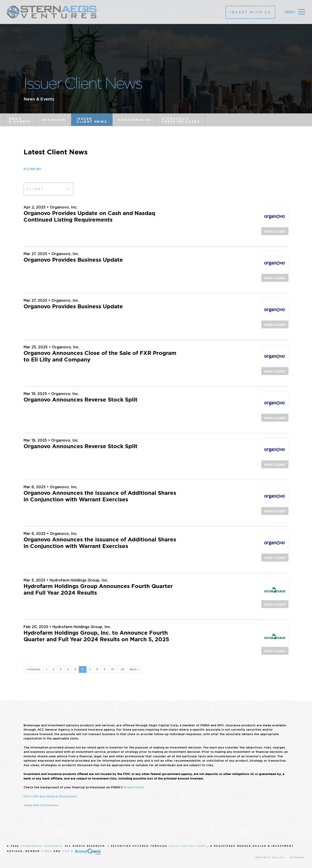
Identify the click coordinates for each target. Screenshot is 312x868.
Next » (134, 669)
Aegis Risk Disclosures (41, 805)
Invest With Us (250, 12)
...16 (122, 669)
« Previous (33, 669)
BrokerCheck (134, 787)
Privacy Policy (270, 858)
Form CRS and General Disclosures (50, 796)
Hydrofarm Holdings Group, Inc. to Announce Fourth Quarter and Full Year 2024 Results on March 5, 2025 (96, 636)
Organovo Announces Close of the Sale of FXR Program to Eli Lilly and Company (100, 356)
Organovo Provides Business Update (73, 260)
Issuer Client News (92, 120)
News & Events (20, 120)
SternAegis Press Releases (181, 120)
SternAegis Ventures (41, 846)
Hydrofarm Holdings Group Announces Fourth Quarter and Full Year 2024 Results (98, 589)
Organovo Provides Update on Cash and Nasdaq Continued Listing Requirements (89, 216)
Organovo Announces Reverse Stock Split (80, 400)
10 (113, 669)
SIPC (66, 851)
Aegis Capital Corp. (188, 846)
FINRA (47, 851)
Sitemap (298, 858)
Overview (54, 120)
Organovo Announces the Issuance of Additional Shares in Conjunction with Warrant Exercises (100, 496)
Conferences (134, 120)
